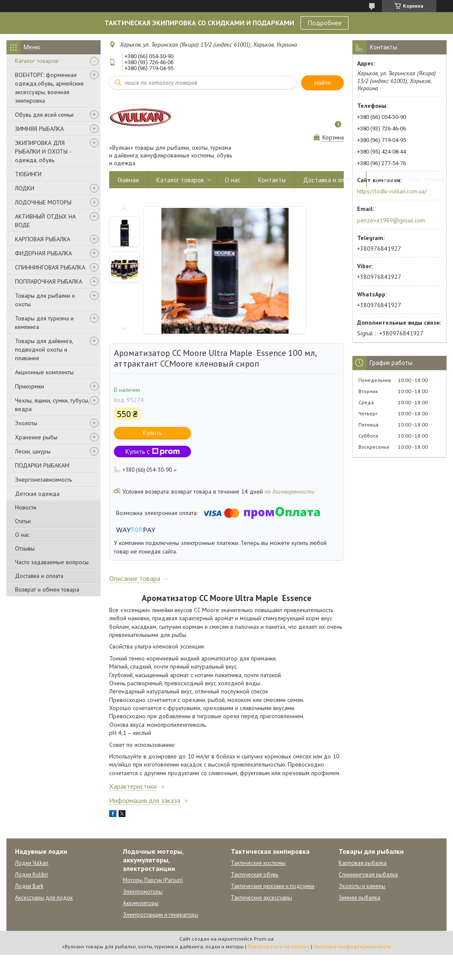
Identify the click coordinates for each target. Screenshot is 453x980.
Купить (152, 433)
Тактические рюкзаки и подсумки (273, 886)
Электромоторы (143, 892)
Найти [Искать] (322, 83)
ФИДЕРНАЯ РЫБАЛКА (43, 253)
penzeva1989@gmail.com (391, 220)
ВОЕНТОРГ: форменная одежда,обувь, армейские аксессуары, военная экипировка (49, 88)
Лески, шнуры (33, 451)
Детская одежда (37, 494)
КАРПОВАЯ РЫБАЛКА (43, 239)
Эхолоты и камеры (362, 886)
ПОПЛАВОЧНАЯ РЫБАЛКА (49, 281)
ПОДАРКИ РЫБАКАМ (42, 465)
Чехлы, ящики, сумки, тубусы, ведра (52, 405)
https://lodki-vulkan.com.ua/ (392, 191)
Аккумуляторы (141, 903)
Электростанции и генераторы (161, 915)
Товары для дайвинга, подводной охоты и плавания (44, 349)
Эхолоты (26, 423)
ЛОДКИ (25, 188)
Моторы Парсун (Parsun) (153, 880)
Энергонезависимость (43, 480)
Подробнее (325, 23)
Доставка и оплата (39, 576)
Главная (128, 180)
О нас (22, 535)
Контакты (272, 180)
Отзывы (25, 548)
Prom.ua (264, 939)
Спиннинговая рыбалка (368, 875)
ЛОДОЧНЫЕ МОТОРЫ (43, 202)
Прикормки (30, 386)
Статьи (23, 521)
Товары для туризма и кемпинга (44, 323)
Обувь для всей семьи (44, 115)
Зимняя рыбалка (359, 898)
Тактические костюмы (258, 863)
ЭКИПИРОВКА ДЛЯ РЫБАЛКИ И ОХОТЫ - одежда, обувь (43, 151)
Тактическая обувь (255, 875)
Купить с (153, 452)
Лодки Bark (29, 886)
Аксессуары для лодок (44, 898)
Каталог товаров (37, 61)
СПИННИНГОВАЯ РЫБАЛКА (50, 267)
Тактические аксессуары (261, 898)
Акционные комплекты (44, 372)
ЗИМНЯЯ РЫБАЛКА (39, 129)
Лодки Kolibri (31, 875)
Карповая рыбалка (363, 863)
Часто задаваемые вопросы (52, 562)
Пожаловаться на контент (279, 946)
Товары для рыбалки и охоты (45, 300)
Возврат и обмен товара (47, 589)
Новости (26, 507)
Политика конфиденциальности (352, 946)
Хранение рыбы (36, 437)
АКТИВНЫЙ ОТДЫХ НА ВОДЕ (45, 221)
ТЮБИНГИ (28, 174)
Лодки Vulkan (32, 863)
